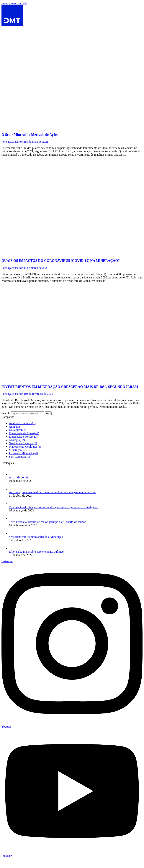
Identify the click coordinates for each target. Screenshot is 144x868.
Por (13, 142)
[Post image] (13, 474)
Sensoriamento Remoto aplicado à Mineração (36, 537)
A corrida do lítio (19, 477)
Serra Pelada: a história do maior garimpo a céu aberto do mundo (48, 522)
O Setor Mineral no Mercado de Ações (30, 135)
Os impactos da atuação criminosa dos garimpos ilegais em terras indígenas (54, 507)
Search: (6, 413)
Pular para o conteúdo (14, 3)
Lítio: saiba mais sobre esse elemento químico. (37, 552)
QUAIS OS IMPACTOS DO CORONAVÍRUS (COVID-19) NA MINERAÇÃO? (61, 261)
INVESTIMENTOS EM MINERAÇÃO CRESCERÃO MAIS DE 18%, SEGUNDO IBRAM (70, 387)
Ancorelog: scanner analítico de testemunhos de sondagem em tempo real (53, 492)
